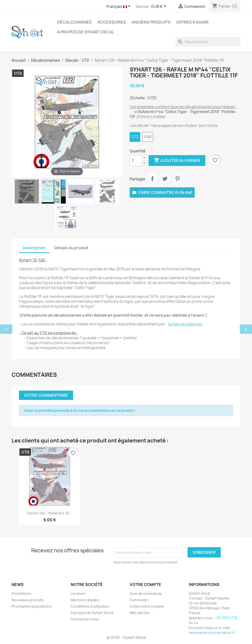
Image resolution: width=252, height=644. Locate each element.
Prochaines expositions (31, 606)
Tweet (165, 179)
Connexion (139, 600)
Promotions (21, 593)
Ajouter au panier (177, 161)
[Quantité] (136, 161)
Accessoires (112, 22)
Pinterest (177, 179)
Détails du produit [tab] (71, 248)
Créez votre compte (147, 606)
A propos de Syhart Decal (86, 32)
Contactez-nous (85, 619)
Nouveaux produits (28, 600)
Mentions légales (85, 600)
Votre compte (145, 585)
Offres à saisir (192, 22)
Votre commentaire (46, 395)
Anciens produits (151, 22)
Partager (152, 179)
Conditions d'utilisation (90, 606)
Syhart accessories (185, 324)
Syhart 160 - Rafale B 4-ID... (50, 513)
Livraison (78, 593)
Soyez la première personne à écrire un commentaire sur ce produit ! (80, 410)
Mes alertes (140, 613)
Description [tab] (34, 248)
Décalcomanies (74, 22)
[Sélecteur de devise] (160, 7)
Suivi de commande (146, 593)
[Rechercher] (208, 42)
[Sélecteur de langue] (119, 7)
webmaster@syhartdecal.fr (212, 633)
